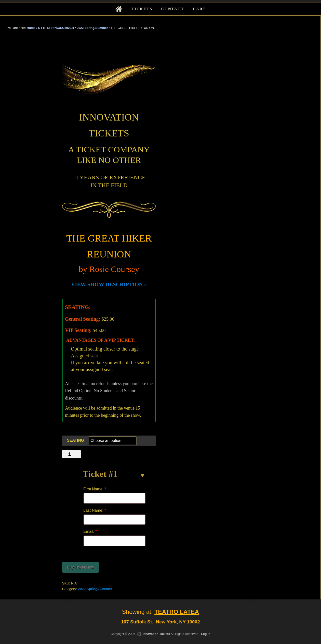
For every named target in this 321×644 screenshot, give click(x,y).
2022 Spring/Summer (92, 28)
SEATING (75, 440)
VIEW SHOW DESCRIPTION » (109, 284)
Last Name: (95, 510)
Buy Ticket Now (80, 567)
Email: (90, 531)
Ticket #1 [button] (100, 474)
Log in (206, 634)
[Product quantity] (71, 454)
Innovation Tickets (156, 634)
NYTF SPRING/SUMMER (56, 28)
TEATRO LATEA (177, 612)
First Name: (95, 489)
